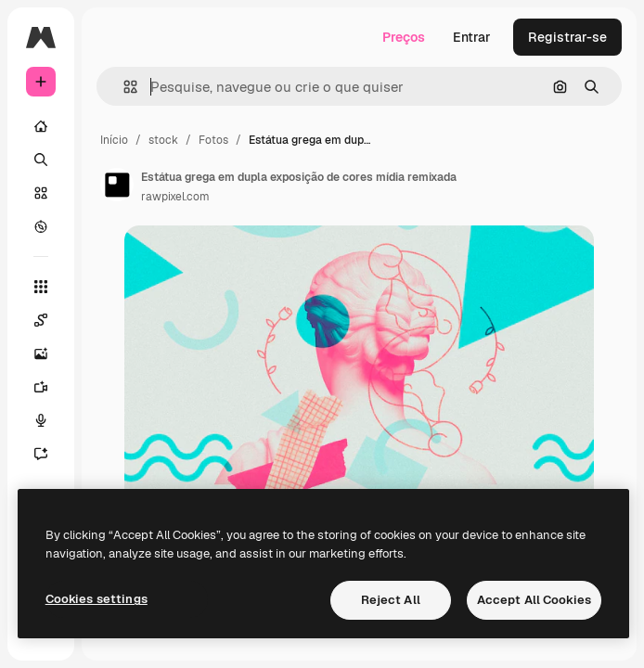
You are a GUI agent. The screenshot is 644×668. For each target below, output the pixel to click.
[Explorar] (41, 226)
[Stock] (41, 193)
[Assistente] (50, 454)
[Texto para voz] (50, 420)
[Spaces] (50, 320)
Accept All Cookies (534, 600)
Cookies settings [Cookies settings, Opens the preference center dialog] (97, 599)
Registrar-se (567, 37)
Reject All (391, 600)
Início (114, 140)
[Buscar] (41, 160)
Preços (404, 37)
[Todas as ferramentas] (41, 287)
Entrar (472, 37)
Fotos (213, 140)
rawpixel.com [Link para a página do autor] (175, 197)
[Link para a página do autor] (117, 185)
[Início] (41, 126)
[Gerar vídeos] (50, 387)
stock (163, 140)
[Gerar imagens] (50, 353)
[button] (123, 87)
